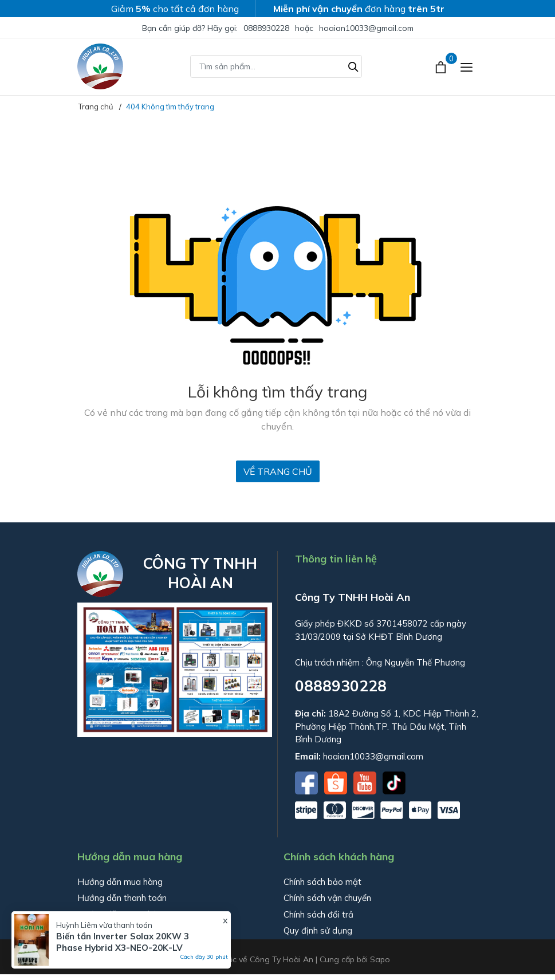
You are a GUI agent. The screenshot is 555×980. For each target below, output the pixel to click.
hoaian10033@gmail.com (366, 28)
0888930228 (266, 28)
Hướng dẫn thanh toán (122, 898)
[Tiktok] (394, 782)
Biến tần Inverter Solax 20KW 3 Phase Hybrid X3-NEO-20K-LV (123, 942)
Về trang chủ (278, 471)
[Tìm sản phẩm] (276, 66)
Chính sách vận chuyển (327, 898)
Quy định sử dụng (318, 930)
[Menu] (467, 67)
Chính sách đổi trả (318, 914)
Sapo (380, 959)
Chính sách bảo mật (322, 882)
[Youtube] (366, 782)
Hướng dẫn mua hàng (120, 882)
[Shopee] (337, 782)
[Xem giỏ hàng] (442, 66)
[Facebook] (308, 782)
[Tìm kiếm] (353, 65)
